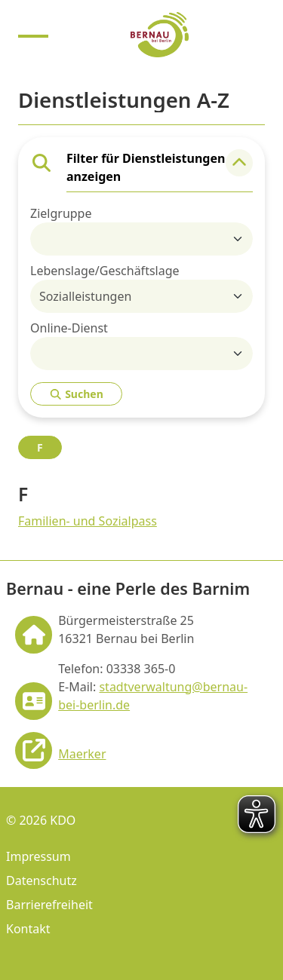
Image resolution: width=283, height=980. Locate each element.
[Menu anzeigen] (33, 35)
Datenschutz (42, 880)
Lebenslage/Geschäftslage (105, 271)
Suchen (76, 394)
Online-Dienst (69, 328)
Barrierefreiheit (49, 905)
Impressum (38, 856)
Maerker (82, 754)
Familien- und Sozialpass (88, 521)
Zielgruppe (61, 213)
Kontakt (28, 929)
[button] (239, 163)
